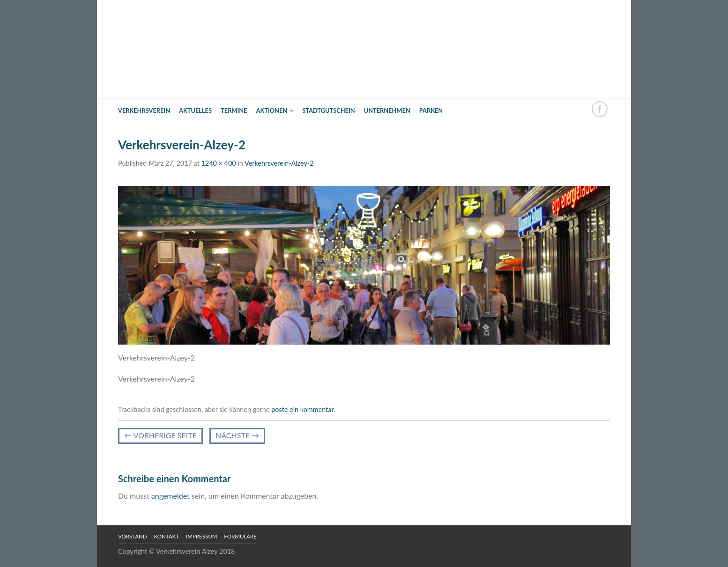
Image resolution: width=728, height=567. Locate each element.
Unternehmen (387, 110)
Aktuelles (195, 110)
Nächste (237, 435)
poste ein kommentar (302, 409)
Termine (234, 110)
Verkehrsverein (144, 110)
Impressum (201, 536)
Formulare (240, 536)
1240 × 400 (218, 163)
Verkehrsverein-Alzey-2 (279, 163)
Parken (431, 110)
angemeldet (171, 496)
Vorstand (133, 536)
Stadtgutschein (328, 110)
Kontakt (167, 536)
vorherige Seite (160, 435)
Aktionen (272, 110)
